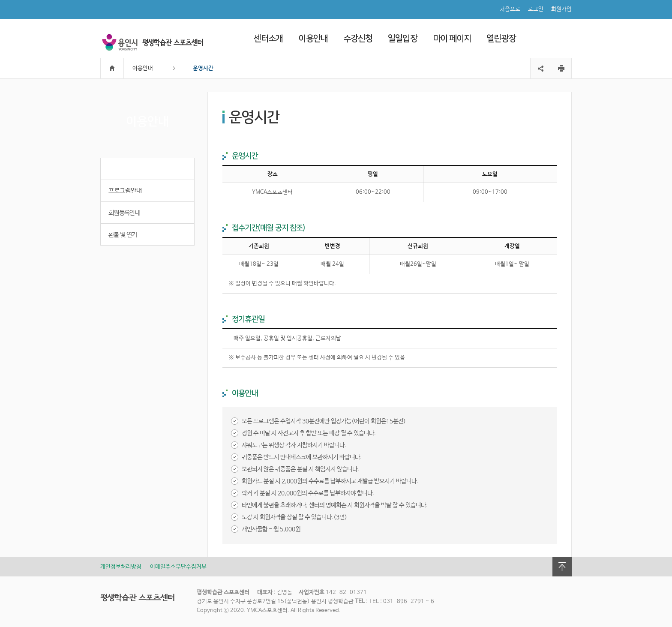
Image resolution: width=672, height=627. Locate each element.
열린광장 (501, 39)
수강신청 (358, 39)
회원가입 (561, 9)
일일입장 (402, 39)
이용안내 (313, 39)
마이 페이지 (452, 39)
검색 (563, 38)
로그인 (536, 9)
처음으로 (510, 9)
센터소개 (268, 39)
